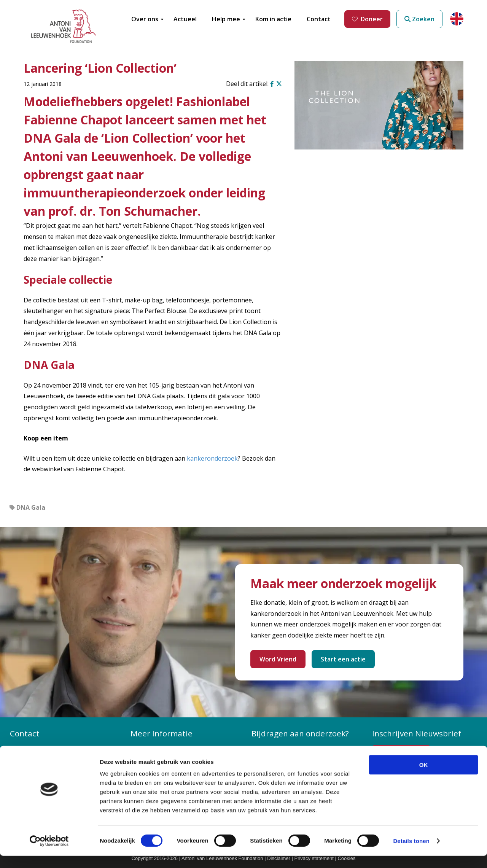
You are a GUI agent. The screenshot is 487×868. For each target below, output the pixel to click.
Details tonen (411, 853)
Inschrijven (405, 754)
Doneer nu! (272, 749)
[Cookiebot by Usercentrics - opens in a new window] (49, 853)
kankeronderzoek (212, 458)
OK (424, 777)
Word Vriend (278, 659)
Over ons (149, 749)
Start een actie (343, 659)
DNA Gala (31, 507)
